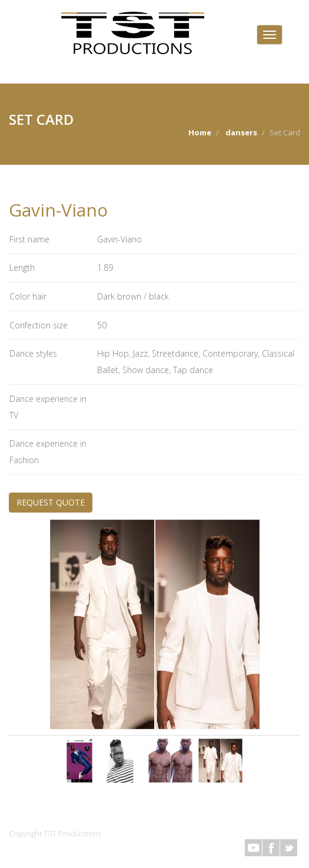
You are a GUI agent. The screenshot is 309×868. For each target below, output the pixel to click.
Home (200, 132)
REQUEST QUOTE (51, 502)
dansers (241, 132)
